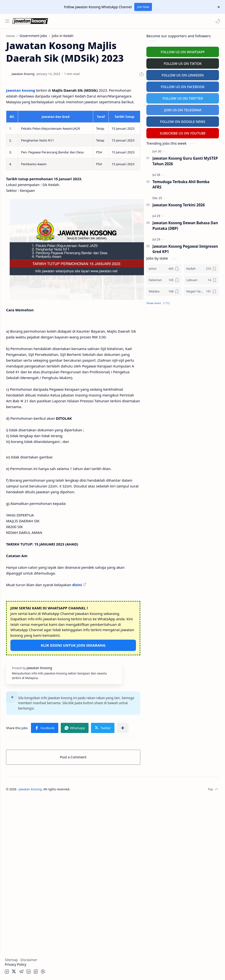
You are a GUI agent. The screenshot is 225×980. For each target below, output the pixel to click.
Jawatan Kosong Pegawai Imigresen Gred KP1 (185, 248)
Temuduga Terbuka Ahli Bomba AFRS (181, 183)
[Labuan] (201, 279)
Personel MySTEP (20, 101)
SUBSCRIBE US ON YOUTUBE (183, 132)
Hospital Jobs (16, 130)
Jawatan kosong (76, 114)
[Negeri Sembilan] (201, 290)
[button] (217, 21)
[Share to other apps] (123, 909)
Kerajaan (20, 57)
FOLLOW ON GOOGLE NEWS (183, 120)
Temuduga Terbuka (21, 111)
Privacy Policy (15, 964)
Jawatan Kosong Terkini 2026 (179, 204)
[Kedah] (201, 267)
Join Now (143, 7)
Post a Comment (101, 938)
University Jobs (18, 120)
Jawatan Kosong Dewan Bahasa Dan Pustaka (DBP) (185, 224)
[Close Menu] (217, 7)
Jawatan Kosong (86, 970)
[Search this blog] (100, 21)
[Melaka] (164, 290)
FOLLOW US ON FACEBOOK (183, 86)
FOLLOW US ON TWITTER (183, 97)
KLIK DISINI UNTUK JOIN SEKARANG (101, 803)
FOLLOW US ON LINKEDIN (183, 74)
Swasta (19, 76)
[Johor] (164, 267)
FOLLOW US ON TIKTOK (183, 62)
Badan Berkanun (27, 67)
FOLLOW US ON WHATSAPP (183, 51)
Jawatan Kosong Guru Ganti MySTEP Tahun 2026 (185, 160)
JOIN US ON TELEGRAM (183, 109)
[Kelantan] (164, 279)
